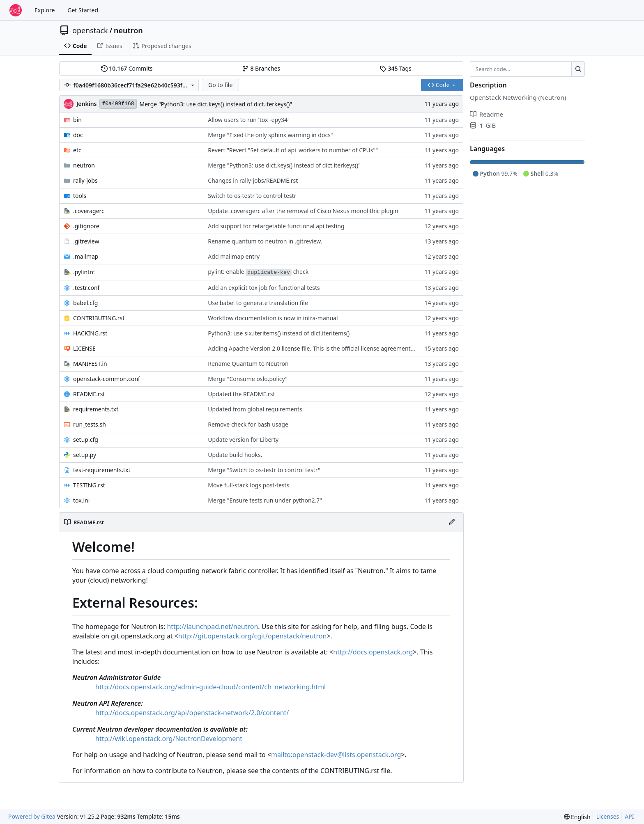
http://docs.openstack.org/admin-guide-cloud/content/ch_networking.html (210, 687)
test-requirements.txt (102, 470)
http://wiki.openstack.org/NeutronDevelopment (169, 739)
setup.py (85, 455)
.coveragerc (89, 211)
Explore (45, 10)
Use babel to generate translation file (258, 303)
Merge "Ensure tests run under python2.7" (265, 500)
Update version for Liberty (243, 440)
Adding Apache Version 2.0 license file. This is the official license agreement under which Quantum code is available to (367, 348)
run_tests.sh (90, 424)
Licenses (608, 816)
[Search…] (578, 69)
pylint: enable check (258, 272)
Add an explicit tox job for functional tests (264, 288)
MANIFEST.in (90, 364)
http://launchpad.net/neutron (212, 627)
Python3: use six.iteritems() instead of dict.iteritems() (279, 333)
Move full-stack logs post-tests (248, 485)
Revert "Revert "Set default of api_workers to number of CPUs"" (293, 150)
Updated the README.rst (241, 394)
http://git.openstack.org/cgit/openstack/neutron (253, 636)
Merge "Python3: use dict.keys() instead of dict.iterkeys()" (216, 104)
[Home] (16, 10)
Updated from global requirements (255, 409)
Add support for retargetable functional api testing (276, 226)
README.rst (89, 394)
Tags (396, 68)
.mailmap (86, 256)
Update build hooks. (235, 455)
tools (80, 196)
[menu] (577, 817)
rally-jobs (85, 180)
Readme (486, 114)
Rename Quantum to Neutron (248, 364)
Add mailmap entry (234, 256)
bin (77, 120)
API (629, 816)
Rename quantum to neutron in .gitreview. (265, 241)
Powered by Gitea (32, 816)
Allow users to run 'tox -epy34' (248, 120)
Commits (127, 68)
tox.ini (81, 500)
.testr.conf (86, 288)
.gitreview (86, 241)
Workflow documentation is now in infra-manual (273, 318)
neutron (128, 30)
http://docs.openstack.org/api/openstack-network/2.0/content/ (192, 713)
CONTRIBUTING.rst (99, 318)
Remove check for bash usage (248, 424)
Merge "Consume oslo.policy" (248, 379)
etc (77, 150)
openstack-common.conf (107, 379)
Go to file (220, 85)
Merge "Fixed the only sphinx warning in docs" (270, 135)
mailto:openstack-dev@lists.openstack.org (336, 755)
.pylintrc (84, 272)
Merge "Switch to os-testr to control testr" (264, 470)
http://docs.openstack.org (373, 652)
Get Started (83, 10)
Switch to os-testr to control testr (252, 196)
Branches (261, 68)
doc (78, 135)
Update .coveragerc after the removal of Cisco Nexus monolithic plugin (303, 211)
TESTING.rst (89, 485)
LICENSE (84, 348)
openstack (90, 30)
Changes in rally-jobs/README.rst (253, 180)
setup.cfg (86, 440)
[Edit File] (452, 522)
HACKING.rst (90, 333)
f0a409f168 (118, 104)
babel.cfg (85, 303)
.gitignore (86, 226)
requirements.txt (96, 409)
